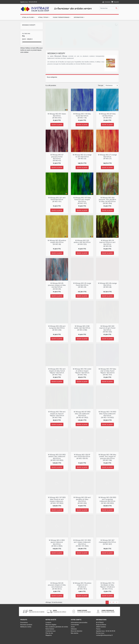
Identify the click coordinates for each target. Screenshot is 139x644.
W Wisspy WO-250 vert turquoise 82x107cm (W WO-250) (57, 328)
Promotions (24, 623)
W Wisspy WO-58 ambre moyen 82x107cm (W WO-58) (57, 242)
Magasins (49, 635)
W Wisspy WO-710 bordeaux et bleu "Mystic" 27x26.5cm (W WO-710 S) (107, 586)
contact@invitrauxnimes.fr (104, 635)
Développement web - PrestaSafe (80, 641)
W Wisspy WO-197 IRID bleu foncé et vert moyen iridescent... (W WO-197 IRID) (57, 500)
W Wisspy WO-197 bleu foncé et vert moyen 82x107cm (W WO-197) (82, 200)
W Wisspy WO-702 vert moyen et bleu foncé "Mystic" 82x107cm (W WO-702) (57, 372)
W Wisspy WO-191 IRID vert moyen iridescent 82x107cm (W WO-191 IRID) (82, 543)
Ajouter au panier (57, 125)
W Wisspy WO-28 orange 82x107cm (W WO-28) (107, 285)
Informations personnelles (79, 623)
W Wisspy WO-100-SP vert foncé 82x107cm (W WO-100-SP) (82, 456)
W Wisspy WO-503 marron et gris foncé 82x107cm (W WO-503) (107, 329)
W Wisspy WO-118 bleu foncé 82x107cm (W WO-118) (82, 116)
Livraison (48, 623)
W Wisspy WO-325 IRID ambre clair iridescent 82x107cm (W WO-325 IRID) (57, 457)
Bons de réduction (77, 631)
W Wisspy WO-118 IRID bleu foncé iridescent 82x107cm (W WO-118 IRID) (107, 415)
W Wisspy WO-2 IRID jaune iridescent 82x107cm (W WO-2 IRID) (57, 543)
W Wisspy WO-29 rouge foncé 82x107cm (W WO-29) (82, 285)
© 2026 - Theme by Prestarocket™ (59, 641)
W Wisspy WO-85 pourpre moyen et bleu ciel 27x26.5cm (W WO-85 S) (57, 586)
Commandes (75, 625)
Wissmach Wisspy (29, 25)
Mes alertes (75, 633)
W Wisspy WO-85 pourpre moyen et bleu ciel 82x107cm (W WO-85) (57, 286)
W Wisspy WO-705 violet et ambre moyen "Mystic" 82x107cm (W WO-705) (82, 372)
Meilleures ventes (26, 627)
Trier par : (101, 85)
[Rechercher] (109, 8)
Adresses (74, 629)
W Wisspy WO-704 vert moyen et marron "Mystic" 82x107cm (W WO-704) (57, 415)
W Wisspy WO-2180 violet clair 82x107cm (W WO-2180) (82, 328)
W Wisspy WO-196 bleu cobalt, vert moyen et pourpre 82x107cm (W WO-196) (107, 457)
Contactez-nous (51, 631)
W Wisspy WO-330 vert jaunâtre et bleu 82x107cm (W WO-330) (82, 500)
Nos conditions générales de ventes (57, 627)
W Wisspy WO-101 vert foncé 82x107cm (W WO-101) (57, 199)
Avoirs (73, 627)
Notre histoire (50, 629)
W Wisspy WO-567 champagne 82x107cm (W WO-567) (107, 542)
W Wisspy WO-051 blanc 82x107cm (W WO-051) (57, 116)
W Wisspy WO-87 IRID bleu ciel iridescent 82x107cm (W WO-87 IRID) (82, 415)
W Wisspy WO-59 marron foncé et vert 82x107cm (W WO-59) (107, 243)
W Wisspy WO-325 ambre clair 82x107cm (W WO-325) (82, 242)
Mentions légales (51, 625)
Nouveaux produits (26, 625)
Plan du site (49, 633)
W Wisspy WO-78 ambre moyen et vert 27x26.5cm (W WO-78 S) (82, 586)
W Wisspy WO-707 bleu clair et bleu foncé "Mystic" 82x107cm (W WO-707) (107, 372)
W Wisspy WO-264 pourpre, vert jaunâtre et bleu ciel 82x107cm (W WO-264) (107, 200)
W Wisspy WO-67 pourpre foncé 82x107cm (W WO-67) (57, 158)
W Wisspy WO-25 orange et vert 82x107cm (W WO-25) (82, 157)
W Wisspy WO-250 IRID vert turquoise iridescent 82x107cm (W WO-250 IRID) (107, 500)
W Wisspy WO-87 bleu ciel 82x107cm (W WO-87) (107, 116)
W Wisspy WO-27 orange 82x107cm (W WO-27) (107, 157)
